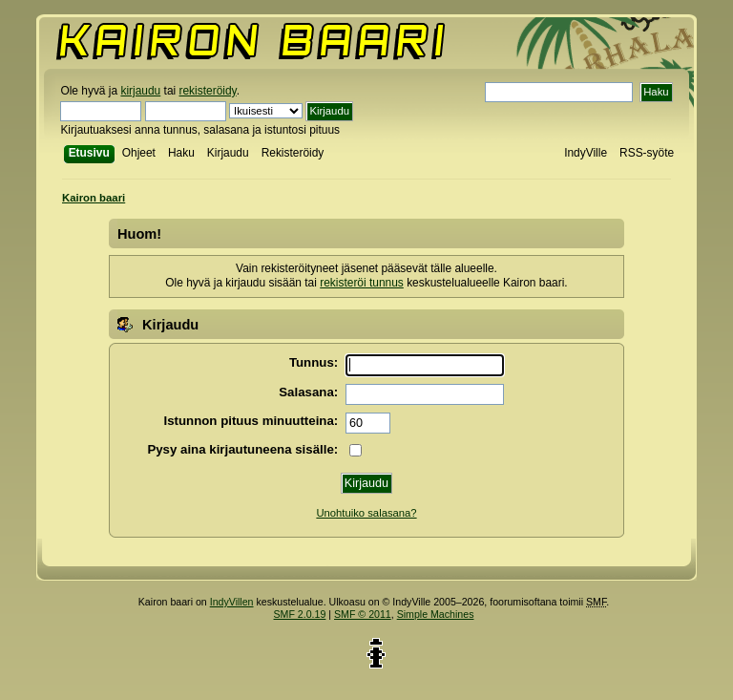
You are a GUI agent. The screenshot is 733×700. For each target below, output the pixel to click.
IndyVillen (232, 602)
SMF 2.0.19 (300, 614)
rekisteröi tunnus (362, 283)
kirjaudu (140, 91)
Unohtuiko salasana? (366, 513)
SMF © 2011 (363, 614)
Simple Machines (436, 614)
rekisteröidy (208, 91)
